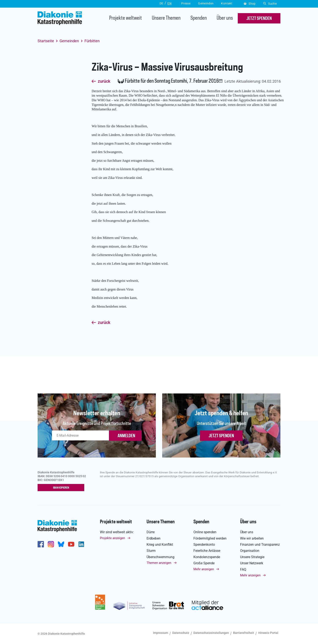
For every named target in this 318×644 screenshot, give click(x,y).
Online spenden (205, 532)
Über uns (225, 18)
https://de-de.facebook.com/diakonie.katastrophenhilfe (41, 544)
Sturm (151, 551)
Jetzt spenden (221, 436)
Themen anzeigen (159, 563)
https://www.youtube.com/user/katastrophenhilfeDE (71, 544)
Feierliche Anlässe (207, 551)
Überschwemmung (160, 557)
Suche (270, 4)
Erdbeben (154, 538)
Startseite (46, 41)
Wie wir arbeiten (252, 538)
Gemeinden (69, 41)
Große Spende (204, 563)
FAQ (243, 569)
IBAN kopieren (62, 488)
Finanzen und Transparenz (260, 545)
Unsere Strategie (252, 557)
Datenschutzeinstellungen (211, 633)
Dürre (151, 532)
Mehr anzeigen (204, 569)
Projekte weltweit (126, 18)
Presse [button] (186, 3)
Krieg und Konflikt (160, 545)
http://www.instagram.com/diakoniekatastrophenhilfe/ (51, 544)
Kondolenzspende (207, 557)
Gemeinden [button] (206, 3)
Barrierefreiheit (244, 633)
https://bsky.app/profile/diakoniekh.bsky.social (61, 544)
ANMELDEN (126, 436)
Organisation (250, 551)
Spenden (199, 18)
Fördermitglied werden (210, 538)
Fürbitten (92, 41)
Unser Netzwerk (252, 563)
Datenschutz (181, 633)
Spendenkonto (204, 545)
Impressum (161, 633)
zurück (104, 81)
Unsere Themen (166, 18)
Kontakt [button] (227, 3)
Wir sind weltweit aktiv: (117, 532)
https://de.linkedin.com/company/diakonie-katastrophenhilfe (81, 544)
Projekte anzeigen (112, 538)
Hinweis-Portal (268, 633)
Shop (250, 4)
